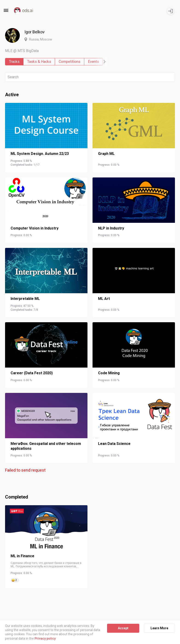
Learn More (159, 628)
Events (93, 62)
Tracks (14, 62)
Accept (123, 628)
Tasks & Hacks (39, 62)
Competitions (70, 62)
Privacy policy (45, 638)
